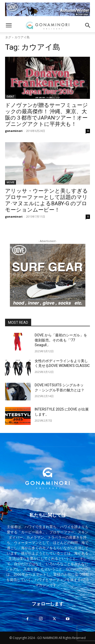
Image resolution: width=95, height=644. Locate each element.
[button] (9, 25)
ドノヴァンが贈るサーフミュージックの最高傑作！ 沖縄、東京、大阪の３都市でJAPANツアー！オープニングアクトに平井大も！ (46, 115)
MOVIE (11, 182)
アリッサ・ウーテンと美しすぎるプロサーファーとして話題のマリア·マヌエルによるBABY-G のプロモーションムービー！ (46, 200)
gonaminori (14, 131)
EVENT (11, 97)
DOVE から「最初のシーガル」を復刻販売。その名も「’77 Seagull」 (61, 340)
